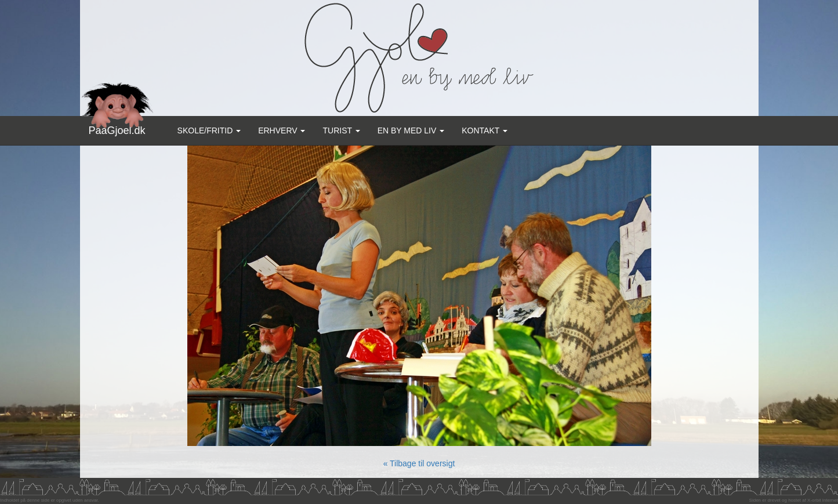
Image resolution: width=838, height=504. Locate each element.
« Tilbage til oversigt (419, 463)
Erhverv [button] (282, 130)
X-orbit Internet (823, 500)
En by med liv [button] (411, 130)
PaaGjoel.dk (117, 126)
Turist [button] (341, 130)
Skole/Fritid (209, 130)
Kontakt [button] (485, 130)
